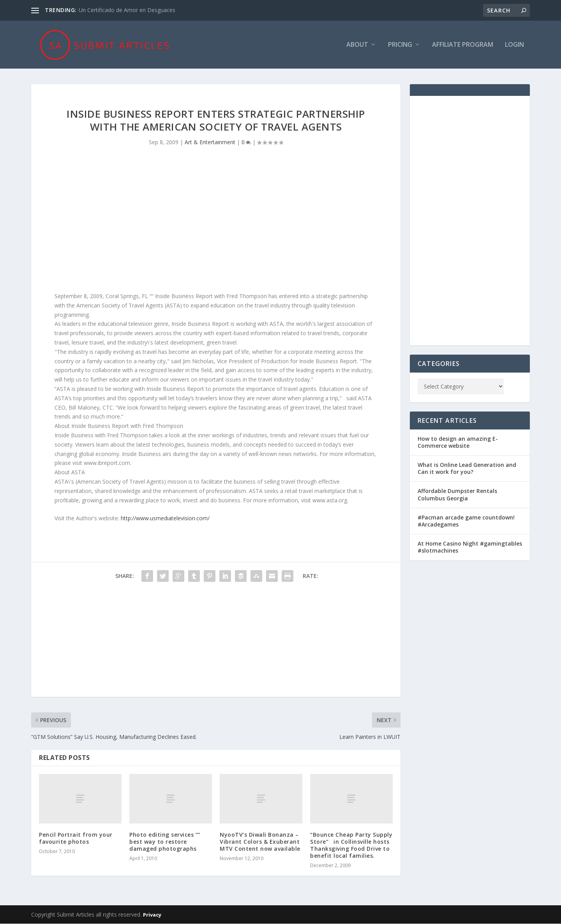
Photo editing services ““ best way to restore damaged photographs (165, 842)
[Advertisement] (216, 226)
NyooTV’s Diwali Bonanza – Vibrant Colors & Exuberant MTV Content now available (260, 842)
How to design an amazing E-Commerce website (458, 443)
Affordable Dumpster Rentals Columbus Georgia (457, 495)
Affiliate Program (463, 45)
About (357, 45)
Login (514, 45)
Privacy (152, 915)
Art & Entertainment (210, 143)
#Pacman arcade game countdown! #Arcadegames (466, 521)
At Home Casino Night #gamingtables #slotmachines (470, 547)
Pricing (400, 45)
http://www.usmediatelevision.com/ (165, 519)
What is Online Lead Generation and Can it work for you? (467, 469)
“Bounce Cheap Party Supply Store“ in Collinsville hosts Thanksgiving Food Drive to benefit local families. (351, 846)
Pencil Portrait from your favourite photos (76, 838)
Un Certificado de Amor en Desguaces (127, 10)
